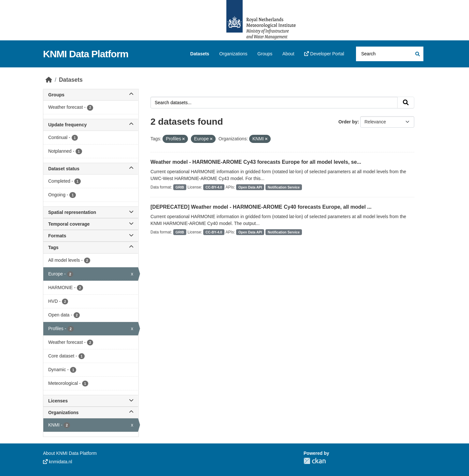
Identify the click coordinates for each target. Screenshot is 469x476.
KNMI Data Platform (86, 54)
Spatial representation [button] (91, 212)
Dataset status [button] (91, 169)
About (288, 54)
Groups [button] (91, 95)
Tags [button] (91, 247)
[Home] (49, 80)
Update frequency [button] (91, 125)
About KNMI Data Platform (70, 453)
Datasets (200, 54)
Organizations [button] (91, 413)
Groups (265, 54)
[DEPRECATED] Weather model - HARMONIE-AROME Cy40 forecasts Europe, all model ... (261, 207)
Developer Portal (324, 54)
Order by (348, 122)
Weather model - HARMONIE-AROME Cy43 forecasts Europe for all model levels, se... (256, 162)
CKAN (315, 461)
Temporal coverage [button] (91, 224)
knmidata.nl (57, 462)
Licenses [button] (91, 401)
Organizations (233, 54)
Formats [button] (91, 236)
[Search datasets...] (390, 54)
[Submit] (417, 54)
